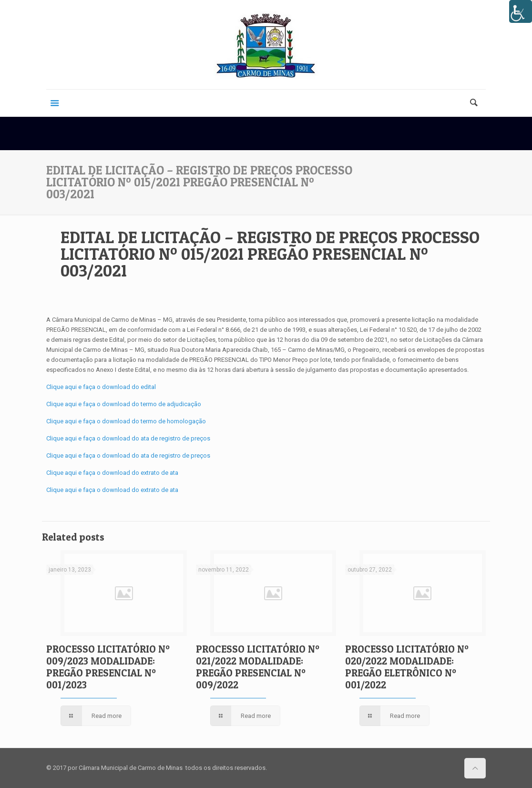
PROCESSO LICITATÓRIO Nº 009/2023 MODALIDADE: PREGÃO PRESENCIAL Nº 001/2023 (108, 667)
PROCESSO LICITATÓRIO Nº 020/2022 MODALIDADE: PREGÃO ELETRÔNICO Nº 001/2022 (407, 667)
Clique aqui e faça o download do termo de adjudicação (124, 404)
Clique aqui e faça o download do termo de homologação (126, 421)
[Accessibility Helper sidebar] (521, 11)
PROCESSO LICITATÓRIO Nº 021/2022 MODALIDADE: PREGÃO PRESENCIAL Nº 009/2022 (258, 667)
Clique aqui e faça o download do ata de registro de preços (128, 438)
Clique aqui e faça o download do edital (101, 387)
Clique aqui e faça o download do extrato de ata (112, 473)
